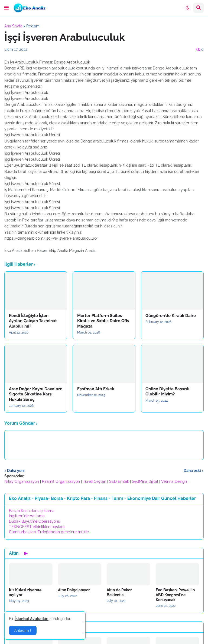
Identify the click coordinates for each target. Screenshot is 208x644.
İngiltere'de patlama (27, 516)
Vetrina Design (174, 481)
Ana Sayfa (13, 26)
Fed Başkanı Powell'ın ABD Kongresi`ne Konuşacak (175, 595)
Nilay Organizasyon (22, 481)
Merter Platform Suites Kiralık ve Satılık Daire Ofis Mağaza (103, 321)
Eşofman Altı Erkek (96, 389)
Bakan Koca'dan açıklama (32, 511)
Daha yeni (16, 471)
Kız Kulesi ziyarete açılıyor (25, 592)
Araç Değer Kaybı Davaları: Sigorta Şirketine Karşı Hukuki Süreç (35, 394)
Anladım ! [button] (23, 630)
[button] (6, 8)
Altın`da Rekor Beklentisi (119, 592)
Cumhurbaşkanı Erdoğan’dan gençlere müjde (49, 532)
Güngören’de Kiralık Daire (171, 316)
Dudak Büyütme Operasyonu (35, 521)
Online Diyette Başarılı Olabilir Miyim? (167, 392)
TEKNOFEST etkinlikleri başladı (37, 527)
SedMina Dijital (145, 481)
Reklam (33, 26)
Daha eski (192, 471)
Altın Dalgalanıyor (74, 590)
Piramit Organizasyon (61, 481)
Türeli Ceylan (95, 481)
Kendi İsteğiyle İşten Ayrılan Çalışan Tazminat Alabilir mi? (33, 321)
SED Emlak (119, 481)
